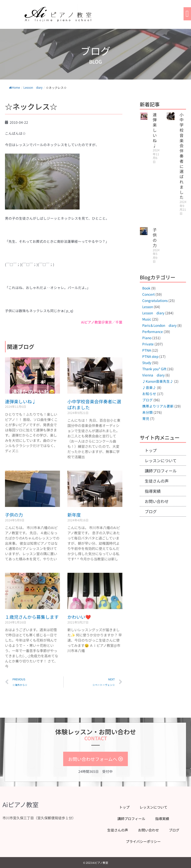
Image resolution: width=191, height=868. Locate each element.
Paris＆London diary (159, 325)
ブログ (147, 400)
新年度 (74, 515)
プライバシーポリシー (143, 841)
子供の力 (14, 515)
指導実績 (153, 491)
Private (148, 344)
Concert (148, 294)
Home (14, 88)
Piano (147, 338)
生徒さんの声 (157, 481)
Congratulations (155, 300)
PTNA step (150, 356)
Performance (153, 331)
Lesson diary (33, 88)
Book (146, 288)
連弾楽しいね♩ (21, 401)
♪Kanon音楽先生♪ (158, 381)
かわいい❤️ (79, 617)
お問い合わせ (157, 501)
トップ (151, 450)
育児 (146, 418)
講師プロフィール (161, 471)
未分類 (147, 412)
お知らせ (149, 394)
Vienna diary (153, 375)
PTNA (147, 350)
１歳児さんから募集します (32, 617)
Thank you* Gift (154, 369)
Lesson (148, 307)
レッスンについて (161, 460)
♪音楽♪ (149, 387)
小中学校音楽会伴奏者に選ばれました (94, 404)
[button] (187, 14)
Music (147, 319)
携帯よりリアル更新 (158, 406)
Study (147, 363)
